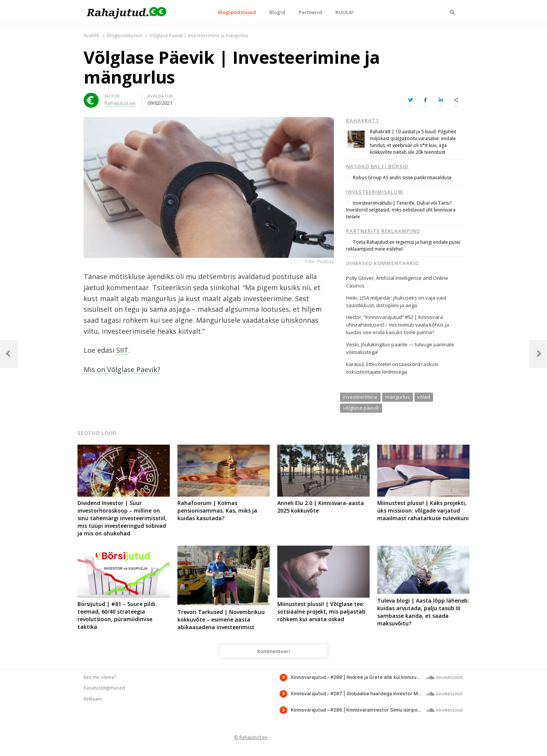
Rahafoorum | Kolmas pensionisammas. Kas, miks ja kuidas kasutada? (217, 511)
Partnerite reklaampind (383, 231)
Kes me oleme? (100, 677)
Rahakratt (363, 120)
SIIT (122, 350)
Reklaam (93, 699)
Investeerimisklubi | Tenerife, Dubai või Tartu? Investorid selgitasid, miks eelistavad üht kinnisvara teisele (401, 210)
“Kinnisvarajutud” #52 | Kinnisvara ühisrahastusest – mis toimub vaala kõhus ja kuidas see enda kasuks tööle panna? (398, 325)
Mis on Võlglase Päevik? (122, 369)
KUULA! (345, 12)
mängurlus (398, 397)
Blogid (277, 12)
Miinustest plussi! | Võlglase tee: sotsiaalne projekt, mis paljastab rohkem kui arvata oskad (321, 612)
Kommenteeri (274, 651)
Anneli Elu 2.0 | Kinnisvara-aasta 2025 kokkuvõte (321, 507)
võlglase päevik (361, 408)
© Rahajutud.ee (251, 737)
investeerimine (360, 397)
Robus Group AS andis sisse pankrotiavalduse (402, 178)
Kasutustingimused (104, 688)
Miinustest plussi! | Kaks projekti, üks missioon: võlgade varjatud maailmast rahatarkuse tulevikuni (423, 511)
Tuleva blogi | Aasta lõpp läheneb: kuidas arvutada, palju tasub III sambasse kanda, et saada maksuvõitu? (423, 612)
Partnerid (310, 12)
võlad (424, 397)
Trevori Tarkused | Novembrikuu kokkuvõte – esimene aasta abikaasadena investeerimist (221, 619)
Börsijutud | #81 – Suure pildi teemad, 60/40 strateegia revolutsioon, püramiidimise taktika (116, 615)
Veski (352, 344)
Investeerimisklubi (375, 192)
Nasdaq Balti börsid (377, 166)
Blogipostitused (237, 12)
